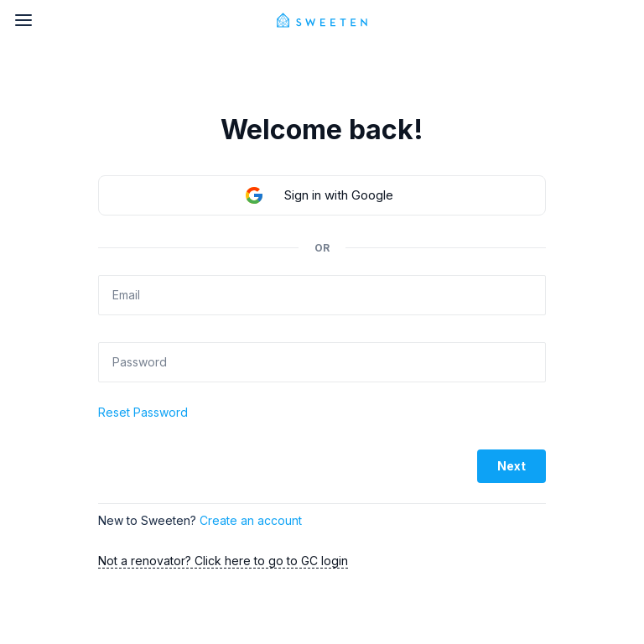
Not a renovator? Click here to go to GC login (223, 561)
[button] (322, 195)
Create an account (251, 520)
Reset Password (143, 412)
